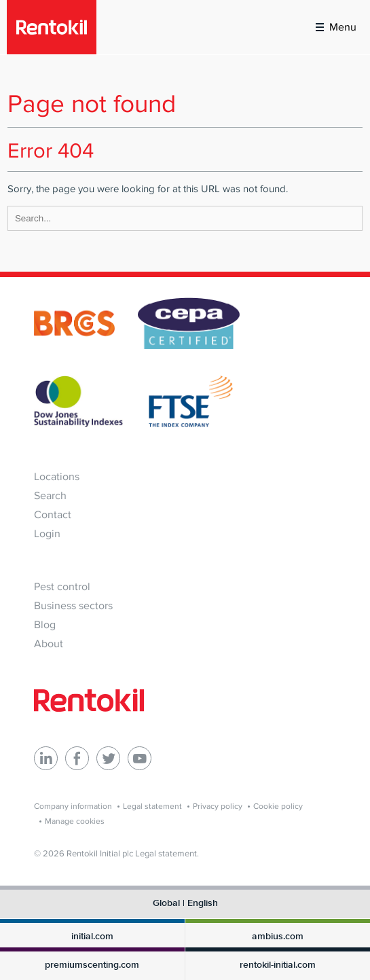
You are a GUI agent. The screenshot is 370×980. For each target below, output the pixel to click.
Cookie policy (278, 806)
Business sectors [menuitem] (73, 605)
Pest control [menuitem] (62, 586)
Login (47, 533)
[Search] (185, 218)
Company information (73, 806)
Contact (53, 514)
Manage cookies (75, 821)
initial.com (92, 937)
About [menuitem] (49, 643)
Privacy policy (218, 806)
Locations (57, 476)
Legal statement (152, 806)
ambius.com (278, 937)
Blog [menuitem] (45, 624)
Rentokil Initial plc (100, 853)
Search (50, 495)
